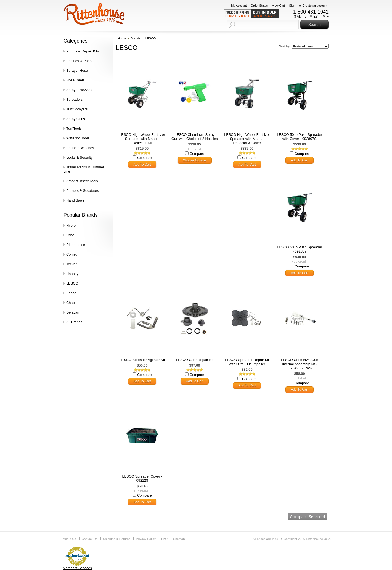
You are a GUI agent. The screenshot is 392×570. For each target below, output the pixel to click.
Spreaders (74, 100)
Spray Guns (76, 119)
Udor (70, 235)
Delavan (73, 312)
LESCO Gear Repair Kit (194, 360)
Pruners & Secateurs (83, 191)
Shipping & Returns (117, 539)
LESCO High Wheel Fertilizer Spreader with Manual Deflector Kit (142, 139)
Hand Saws (75, 200)
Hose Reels (75, 80)
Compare (145, 158)
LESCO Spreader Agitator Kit (142, 360)
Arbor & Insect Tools (82, 181)
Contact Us (90, 539)
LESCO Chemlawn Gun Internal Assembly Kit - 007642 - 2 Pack (299, 364)
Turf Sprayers (77, 109)
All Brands (74, 322)
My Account (239, 6)
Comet (71, 254)
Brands (136, 38)
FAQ (164, 539)
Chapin (72, 303)
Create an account (315, 6)
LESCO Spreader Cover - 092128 (142, 478)
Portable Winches (80, 148)
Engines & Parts (79, 61)
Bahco (71, 293)
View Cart (278, 6)
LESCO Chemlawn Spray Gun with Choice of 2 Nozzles (195, 137)
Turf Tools (74, 128)
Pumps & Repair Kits (83, 51)
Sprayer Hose (77, 71)
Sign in (294, 6)
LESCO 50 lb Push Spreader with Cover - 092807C (300, 137)
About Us (69, 539)
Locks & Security (79, 157)
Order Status (259, 6)
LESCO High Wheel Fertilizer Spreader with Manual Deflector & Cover (247, 139)
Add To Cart (142, 165)
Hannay (72, 274)
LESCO (72, 283)
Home (122, 38)
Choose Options (195, 160)
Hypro (71, 225)
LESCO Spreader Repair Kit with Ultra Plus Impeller (247, 362)
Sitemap (179, 539)
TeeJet (71, 264)
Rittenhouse (76, 245)
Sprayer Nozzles (79, 90)
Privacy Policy (146, 539)
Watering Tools (78, 138)
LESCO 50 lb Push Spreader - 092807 (300, 249)
